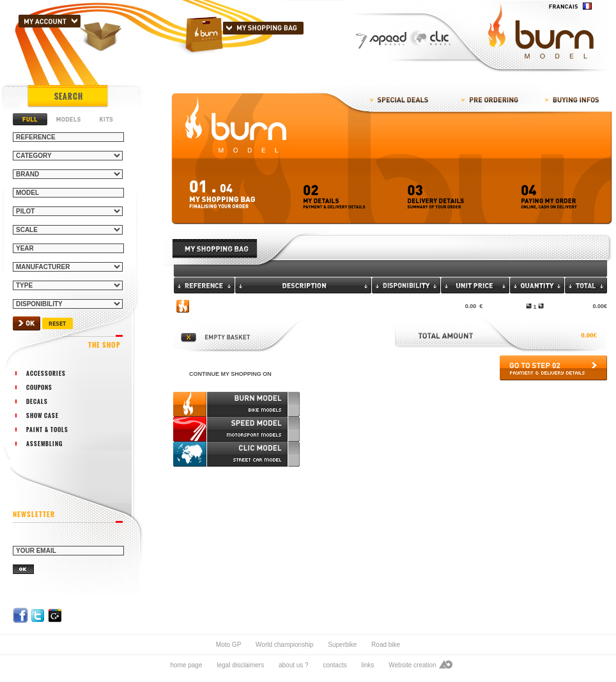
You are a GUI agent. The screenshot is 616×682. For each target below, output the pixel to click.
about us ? (294, 665)
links (367, 665)
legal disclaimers (240, 665)
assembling (44, 444)
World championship (284, 645)
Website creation (412, 665)
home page (186, 665)
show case (42, 415)
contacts (335, 665)
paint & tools (47, 430)
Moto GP (228, 645)
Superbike (342, 645)
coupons (39, 387)
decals (37, 401)
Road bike (386, 645)
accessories (46, 373)
